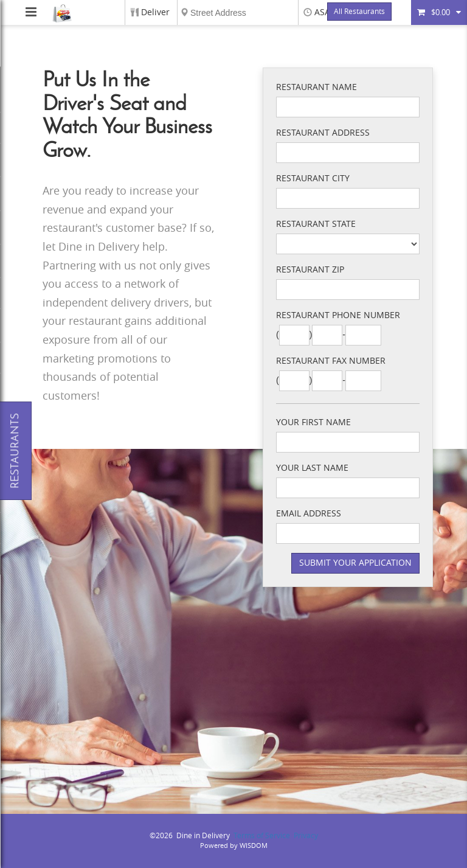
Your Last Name (312, 468)
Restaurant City (313, 179)
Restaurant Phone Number (338, 315)
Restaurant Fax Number (331, 361)
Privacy (306, 836)
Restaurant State (316, 224)
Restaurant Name (317, 87)
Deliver (155, 12)
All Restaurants (359, 12)
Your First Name (313, 422)
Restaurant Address (323, 133)
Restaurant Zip (310, 270)
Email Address (309, 514)
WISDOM (254, 846)
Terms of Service (262, 836)
